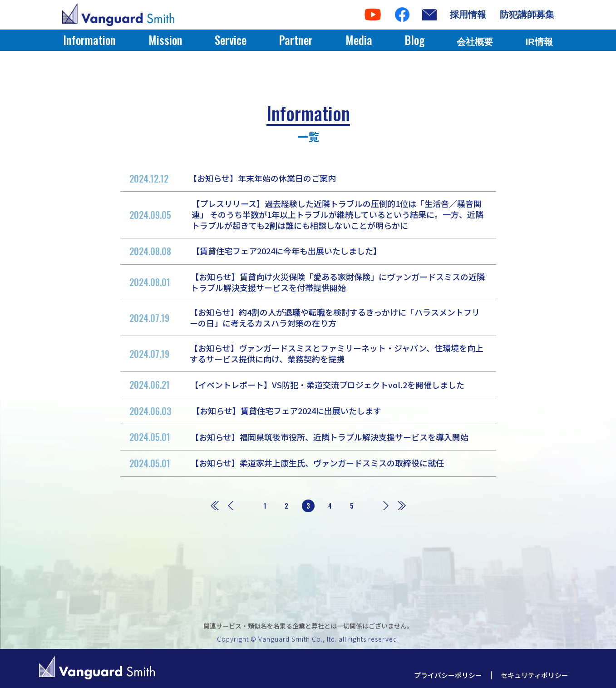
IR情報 (539, 42)
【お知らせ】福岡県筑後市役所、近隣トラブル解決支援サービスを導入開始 (299, 437)
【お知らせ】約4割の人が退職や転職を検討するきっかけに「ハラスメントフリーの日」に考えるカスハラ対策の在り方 (305, 317)
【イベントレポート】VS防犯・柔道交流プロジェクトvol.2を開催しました (297, 385)
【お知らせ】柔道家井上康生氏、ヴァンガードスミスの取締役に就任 (287, 463)
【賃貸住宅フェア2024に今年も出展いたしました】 (255, 251)
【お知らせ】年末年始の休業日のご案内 (233, 178)
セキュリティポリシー (535, 675)
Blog (414, 40)
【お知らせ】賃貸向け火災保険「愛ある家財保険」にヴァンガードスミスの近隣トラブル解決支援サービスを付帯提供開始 (307, 282)
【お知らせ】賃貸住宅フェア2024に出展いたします (255, 411)
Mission (165, 40)
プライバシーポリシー (448, 675)
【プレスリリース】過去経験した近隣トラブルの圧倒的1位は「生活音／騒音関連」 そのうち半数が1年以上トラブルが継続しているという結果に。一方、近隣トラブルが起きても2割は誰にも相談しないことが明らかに (306, 214)
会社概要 (475, 42)
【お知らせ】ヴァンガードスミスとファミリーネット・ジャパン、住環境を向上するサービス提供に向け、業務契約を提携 (306, 353)
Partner (296, 40)
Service (231, 40)
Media (359, 40)
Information (89, 40)
